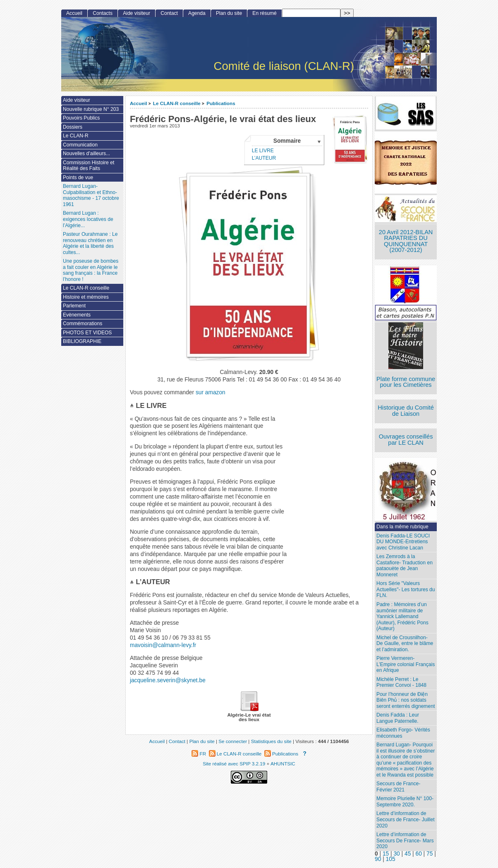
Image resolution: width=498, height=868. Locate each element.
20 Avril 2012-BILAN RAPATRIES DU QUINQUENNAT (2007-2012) (406, 241)
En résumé (264, 13)
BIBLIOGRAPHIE (82, 341)
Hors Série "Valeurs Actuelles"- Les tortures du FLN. (406, 589)
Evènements (77, 315)
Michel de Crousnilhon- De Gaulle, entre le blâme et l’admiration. (405, 644)
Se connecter (233, 741)
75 (430, 854)
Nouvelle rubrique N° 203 (91, 109)
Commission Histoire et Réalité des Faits (89, 166)
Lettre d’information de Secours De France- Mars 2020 (405, 840)
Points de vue (78, 177)
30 (396, 854)
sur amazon (211, 392)
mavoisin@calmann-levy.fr (163, 645)
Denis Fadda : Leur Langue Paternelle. (398, 718)
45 (408, 854)
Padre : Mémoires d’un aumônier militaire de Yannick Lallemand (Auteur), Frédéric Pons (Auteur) (402, 616)
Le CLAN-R (76, 136)
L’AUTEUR (264, 158)
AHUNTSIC (283, 764)
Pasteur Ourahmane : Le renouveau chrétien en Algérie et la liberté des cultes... (90, 243)
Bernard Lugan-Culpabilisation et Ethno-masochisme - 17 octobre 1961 (91, 195)
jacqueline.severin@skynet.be (168, 680)
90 (378, 859)
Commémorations (83, 324)
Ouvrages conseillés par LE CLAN (406, 440)
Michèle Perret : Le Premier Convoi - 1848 (401, 682)
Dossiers (73, 127)
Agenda (197, 13)
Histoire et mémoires (86, 297)
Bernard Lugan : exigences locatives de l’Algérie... (88, 219)
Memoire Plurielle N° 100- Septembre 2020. (405, 802)
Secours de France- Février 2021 (398, 787)
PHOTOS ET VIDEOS (87, 333)
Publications (221, 103)
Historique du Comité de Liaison (406, 411)
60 (419, 854)
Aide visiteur (136, 13)
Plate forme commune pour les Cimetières (406, 382)
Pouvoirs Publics (81, 118)
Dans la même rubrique (402, 527)
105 (391, 859)
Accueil (139, 103)
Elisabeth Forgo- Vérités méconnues (403, 733)
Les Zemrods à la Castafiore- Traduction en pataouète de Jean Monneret (405, 566)
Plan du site (229, 13)
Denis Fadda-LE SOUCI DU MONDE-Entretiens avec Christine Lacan (403, 542)
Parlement (74, 306)
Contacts (103, 13)
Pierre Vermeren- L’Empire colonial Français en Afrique (406, 664)
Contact (169, 13)
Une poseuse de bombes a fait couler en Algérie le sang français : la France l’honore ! (91, 270)
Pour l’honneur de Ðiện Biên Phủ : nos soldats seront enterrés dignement (406, 700)
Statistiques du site (271, 741)
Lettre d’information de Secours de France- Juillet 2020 (405, 819)
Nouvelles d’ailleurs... (86, 153)
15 (386, 854)
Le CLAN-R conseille (177, 103)
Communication (80, 145)
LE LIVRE (263, 151)
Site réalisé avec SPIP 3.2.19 (234, 764)
